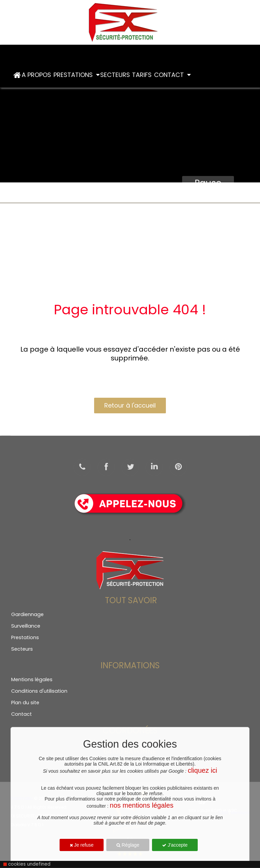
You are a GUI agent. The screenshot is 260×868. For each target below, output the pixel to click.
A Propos (37, 75)
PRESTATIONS (77, 75)
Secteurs (116, 75)
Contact (172, 75)
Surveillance (26, 626)
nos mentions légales (142, 805)
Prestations (25, 637)
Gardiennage (27, 614)
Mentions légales (32, 679)
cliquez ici (203, 770)
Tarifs (143, 75)
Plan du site (25, 703)
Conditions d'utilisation (39, 691)
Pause (208, 183)
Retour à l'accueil (130, 405)
